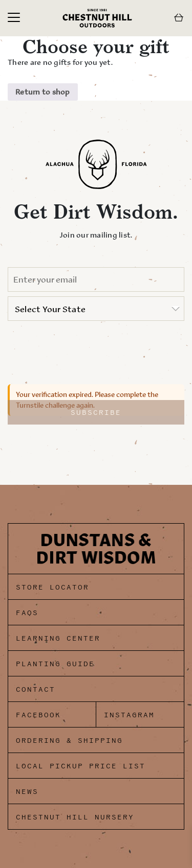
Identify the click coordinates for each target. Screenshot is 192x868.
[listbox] (96, 309)
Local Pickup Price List (81, 766)
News (27, 792)
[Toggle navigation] (14, 18)
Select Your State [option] (50, 309)
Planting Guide (55, 664)
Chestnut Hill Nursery (75, 817)
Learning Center (58, 638)
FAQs (27, 613)
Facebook (38, 715)
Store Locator (52, 587)
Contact (36, 689)
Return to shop (43, 92)
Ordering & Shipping (69, 741)
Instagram (129, 715)
